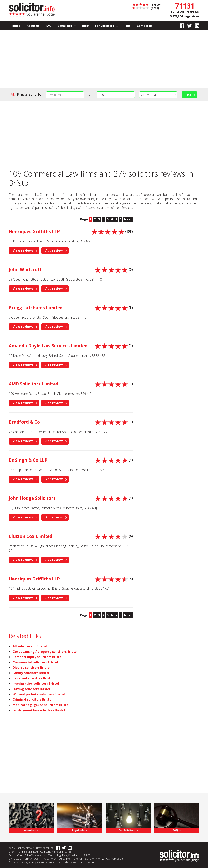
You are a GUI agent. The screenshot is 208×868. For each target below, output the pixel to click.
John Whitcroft (25, 270)
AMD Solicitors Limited (34, 384)
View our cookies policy (84, 862)
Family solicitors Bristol (31, 673)
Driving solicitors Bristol (31, 689)
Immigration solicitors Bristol (36, 684)
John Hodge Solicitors (32, 498)
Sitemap (78, 859)
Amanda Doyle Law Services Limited (48, 346)
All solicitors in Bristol (30, 646)
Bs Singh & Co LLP (28, 460)
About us (33, 26)
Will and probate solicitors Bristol (39, 694)
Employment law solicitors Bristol (39, 710)
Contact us (145, 26)
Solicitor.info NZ (94, 859)
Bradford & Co (24, 422)
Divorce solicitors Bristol (32, 668)
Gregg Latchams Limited (36, 308)
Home (16, 26)
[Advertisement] (104, 59)
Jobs (127, 26)
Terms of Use (31, 859)
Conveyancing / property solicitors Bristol (45, 652)
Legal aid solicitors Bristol (33, 678)
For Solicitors (107, 26)
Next (128, 219)
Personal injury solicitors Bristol (38, 657)
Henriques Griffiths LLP (34, 231)
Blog (86, 26)
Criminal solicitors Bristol (32, 699)
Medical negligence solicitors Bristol (41, 705)
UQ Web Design (115, 859)
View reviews (23, 250)
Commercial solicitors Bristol (35, 662)
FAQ (49, 26)
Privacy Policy (49, 859)
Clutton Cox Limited (31, 536)
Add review (54, 250)
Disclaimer (65, 859)
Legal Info (67, 26)
